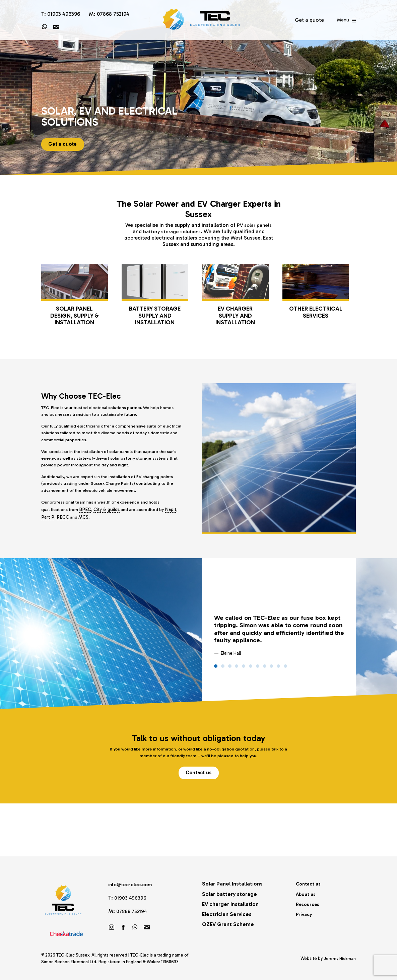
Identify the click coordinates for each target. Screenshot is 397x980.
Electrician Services (227, 914)
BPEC (87, 520)
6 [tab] (251, 668)
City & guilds (109, 520)
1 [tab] (216, 668)
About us (307, 893)
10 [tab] (278, 668)
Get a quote (64, 143)
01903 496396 (131, 897)
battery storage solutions (172, 231)
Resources (309, 903)
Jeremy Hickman (340, 958)
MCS (98, 528)
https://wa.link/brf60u (135, 926)
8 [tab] (265, 668)
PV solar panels (254, 225)
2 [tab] (223, 668)
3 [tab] (230, 668)
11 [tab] (285, 668)
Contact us (199, 777)
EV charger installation (230, 903)
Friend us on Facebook (123, 926)
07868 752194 (133, 910)
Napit (47, 528)
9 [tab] (271, 668)
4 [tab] (237, 668)
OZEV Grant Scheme (228, 924)
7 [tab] (258, 668)
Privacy (305, 914)
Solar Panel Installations (232, 883)
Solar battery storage (229, 893)
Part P (61, 528)
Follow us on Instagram (112, 926)
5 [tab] (244, 668)
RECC (77, 528)
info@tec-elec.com (132, 884)
